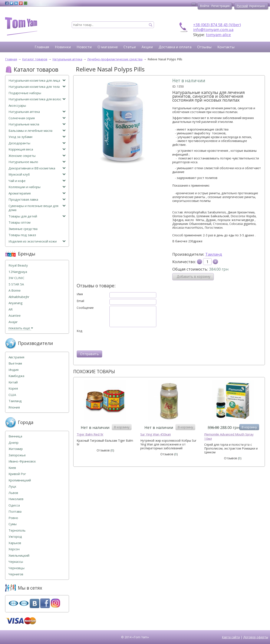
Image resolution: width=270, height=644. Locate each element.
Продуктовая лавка (37, 199)
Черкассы (16, 562)
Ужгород (15, 537)
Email (80, 301)
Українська (257, 6)
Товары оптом (19, 222)
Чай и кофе (37, 181)
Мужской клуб (37, 174)
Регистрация (220, 6)
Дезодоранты (37, 143)
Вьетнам (15, 363)
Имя (80, 294)
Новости (84, 47)
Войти (205, 6)
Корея (13, 388)
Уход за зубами (37, 137)
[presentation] (109, 341)
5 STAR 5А (16, 284)
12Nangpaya (18, 272)
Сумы (13, 524)
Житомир (16, 449)
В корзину (122, 427)
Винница (15, 436)
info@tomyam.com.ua (213, 30)
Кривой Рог (17, 474)
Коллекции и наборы (37, 187)
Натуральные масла (37, 124)
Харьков (15, 543)
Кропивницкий (20, 480)
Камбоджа (16, 376)
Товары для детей (37, 216)
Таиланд (214, 254)
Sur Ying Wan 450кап (156, 434)
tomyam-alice (218, 35)
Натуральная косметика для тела (37, 87)
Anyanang (16, 303)
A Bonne (15, 290)
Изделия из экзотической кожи (37, 241)
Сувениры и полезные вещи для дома (37, 208)
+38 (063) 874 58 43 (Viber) (217, 25)
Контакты (226, 47)
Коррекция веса (37, 149)
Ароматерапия (37, 193)
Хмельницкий (19, 555)
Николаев (16, 499)
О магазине (108, 47)
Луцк (12, 486)
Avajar (13, 322)
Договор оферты (256, 637)
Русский (242, 6)
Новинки (63, 47)
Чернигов (16, 574)
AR (11, 309)
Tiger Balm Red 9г (90, 434)
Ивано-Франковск (22, 461)
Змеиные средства (23, 229)
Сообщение (85, 308)
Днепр (14, 443)
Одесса (14, 505)
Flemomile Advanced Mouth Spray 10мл (229, 436)
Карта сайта (231, 637)
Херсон (14, 549)
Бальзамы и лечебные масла (37, 131)
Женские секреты (37, 156)
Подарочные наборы (25, 93)
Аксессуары (17, 106)
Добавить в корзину (194, 277)
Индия (14, 370)
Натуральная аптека (37, 112)
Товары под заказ (22, 235)
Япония (14, 407)
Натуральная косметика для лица (37, 80)
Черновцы (17, 568)
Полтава (15, 511)
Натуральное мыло (37, 162)
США (12, 395)
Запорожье (17, 455)
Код (79, 331)
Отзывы (204, 47)
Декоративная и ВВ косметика (37, 168)
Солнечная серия (37, 118)
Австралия (16, 357)
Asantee (15, 316)
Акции (147, 47)
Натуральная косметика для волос (37, 99)
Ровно (13, 518)
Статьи (130, 47)
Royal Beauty (18, 265)
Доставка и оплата (175, 47)
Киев (12, 468)
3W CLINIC (16, 278)
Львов (13, 493)
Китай (13, 382)
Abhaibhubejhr (19, 297)
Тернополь (17, 530)
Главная (42, 47)
